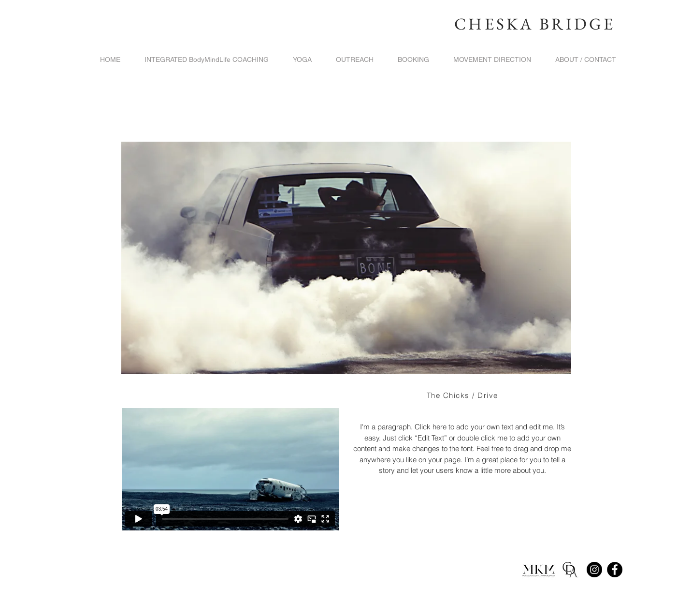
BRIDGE (577, 24)
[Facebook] (615, 570)
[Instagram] (594, 570)
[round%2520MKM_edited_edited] (539, 570)
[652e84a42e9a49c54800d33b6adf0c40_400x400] (570, 570)
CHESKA (494, 24)
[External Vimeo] (230, 469)
